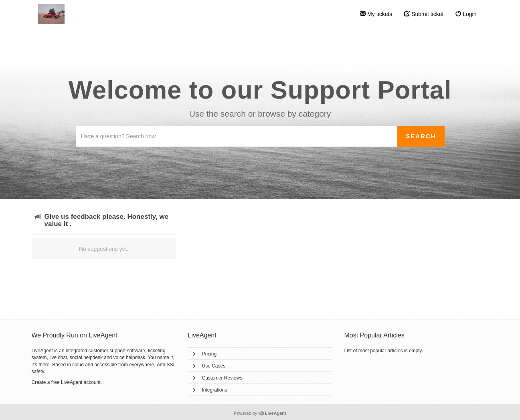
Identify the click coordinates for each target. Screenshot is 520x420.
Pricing (209, 354)
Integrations (215, 390)
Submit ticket (424, 14)
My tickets (376, 14)
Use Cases (214, 366)
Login (466, 14)
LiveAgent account (81, 382)
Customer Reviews (222, 378)
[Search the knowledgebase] (237, 136)
